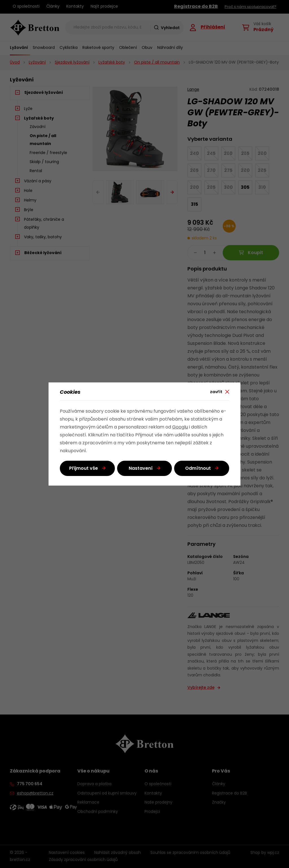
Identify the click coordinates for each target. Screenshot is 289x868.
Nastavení (141, 469)
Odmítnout (198, 469)
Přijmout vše (84, 469)
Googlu (180, 427)
